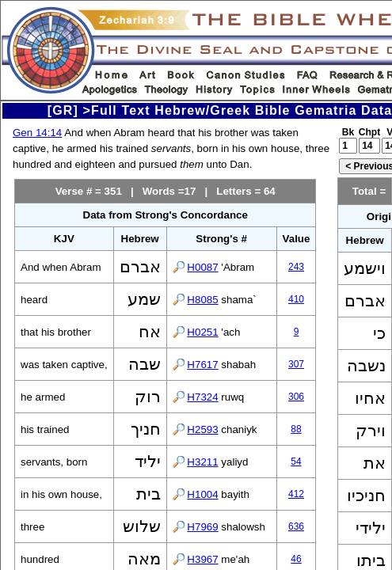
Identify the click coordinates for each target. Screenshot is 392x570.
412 (296, 494)
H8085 (202, 300)
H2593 (202, 429)
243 (296, 267)
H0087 (202, 267)
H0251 (202, 332)
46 (296, 559)
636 (296, 526)
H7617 (202, 365)
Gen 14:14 (37, 133)
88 (296, 429)
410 (296, 299)
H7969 (202, 527)
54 (296, 462)
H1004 (202, 494)
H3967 (202, 559)
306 (296, 397)
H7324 (202, 397)
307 (296, 364)
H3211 (202, 462)
